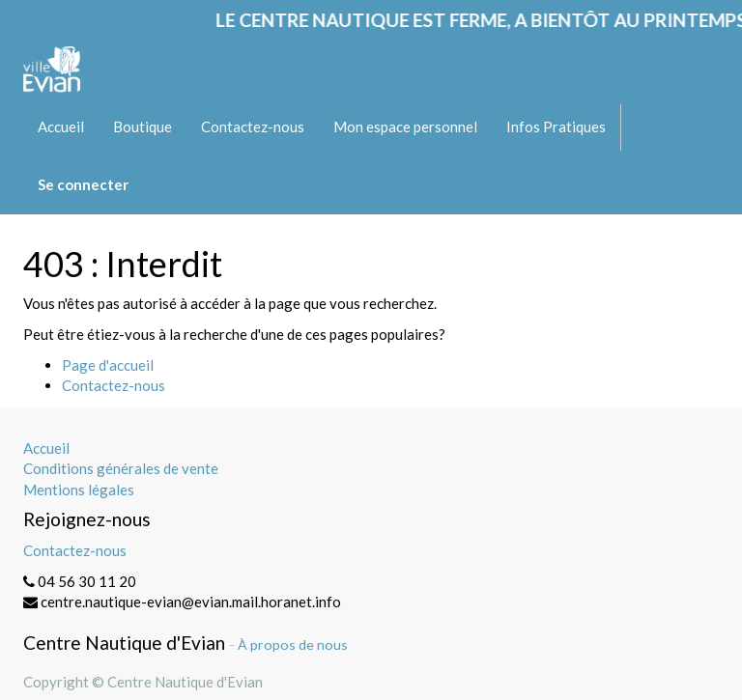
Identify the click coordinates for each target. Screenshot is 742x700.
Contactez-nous (114, 385)
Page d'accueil (108, 365)
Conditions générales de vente (121, 468)
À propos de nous (293, 644)
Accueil (46, 448)
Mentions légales (79, 490)
